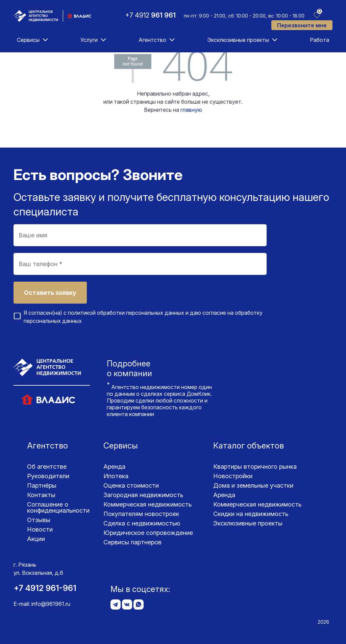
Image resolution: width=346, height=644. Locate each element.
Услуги (89, 40)
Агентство (152, 40)
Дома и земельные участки (253, 485)
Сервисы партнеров (132, 542)
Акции (36, 539)
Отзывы (39, 520)
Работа (319, 40)
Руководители (48, 476)
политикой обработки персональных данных (126, 313)
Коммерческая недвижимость (147, 504)
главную (191, 110)
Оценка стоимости (131, 485)
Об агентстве (47, 467)
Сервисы (28, 40)
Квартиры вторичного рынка (255, 467)
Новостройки (233, 476)
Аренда (114, 467)
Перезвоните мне (302, 25)
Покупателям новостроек (141, 514)
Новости (40, 529)
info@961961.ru (51, 604)
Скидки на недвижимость (251, 514)
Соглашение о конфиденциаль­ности (58, 507)
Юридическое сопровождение (148, 533)
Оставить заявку (50, 293)
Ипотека (116, 476)
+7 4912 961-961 (45, 588)
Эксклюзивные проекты (238, 40)
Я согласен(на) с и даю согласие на (143, 317)
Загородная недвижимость (143, 495)
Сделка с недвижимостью (142, 523)
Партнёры (42, 485)
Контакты (41, 495)
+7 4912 (150, 15)
